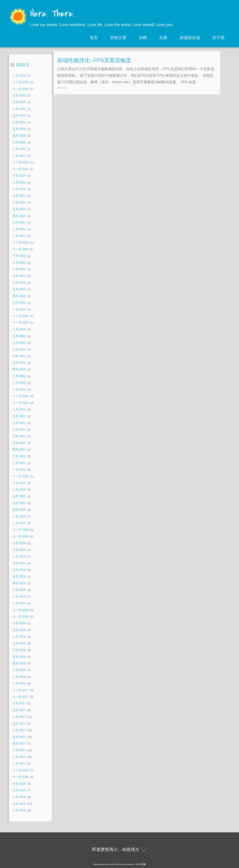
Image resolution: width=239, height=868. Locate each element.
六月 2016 (19, 810)
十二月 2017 (21, 690)
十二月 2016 (21, 770)
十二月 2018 (21, 610)
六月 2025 (19, 122)
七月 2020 (19, 496)
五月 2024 (19, 209)
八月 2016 (19, 797)
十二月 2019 (21, 530)
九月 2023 (19, 263)
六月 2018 (19, 650)
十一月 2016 (21, 777)
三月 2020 (19, 516)
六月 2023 (19, 283)
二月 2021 (19, 463)
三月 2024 (19, 222)
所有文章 (118, 38)
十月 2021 (19, 409)
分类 (163, 38)
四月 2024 (19, 216)
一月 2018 (19, 684)
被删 (144, 864)
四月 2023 (19, 296)
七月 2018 (19, 643)
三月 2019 (19, 590)
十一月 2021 (21, 403)
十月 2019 (19, 543)
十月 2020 (19, 483)
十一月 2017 (21, 697)
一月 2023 (19, 309)
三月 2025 (19, 142)
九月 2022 (19, 336)
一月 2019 (19, 603)
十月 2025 (19, 95)
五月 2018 (19, 657)
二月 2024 (19, 229)
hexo (108, 864)
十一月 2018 (21, 617)
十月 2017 (19, 704)
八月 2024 (19, 189)
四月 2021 (19, 450)
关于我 (218, 38)
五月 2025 (19, 129)
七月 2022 (19, 349)
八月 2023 (19, 269)
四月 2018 (19, 663)
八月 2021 (19, 423)
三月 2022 (19, 376)
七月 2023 (19, 276)
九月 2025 (19, 102)
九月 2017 (19, 710)
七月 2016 (19, 804)
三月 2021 (19, 456)
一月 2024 (19, 236)
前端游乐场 (190, 38)
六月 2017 (19, 730)
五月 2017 (19, 737)
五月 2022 (19, 363)
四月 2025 (19, 136)
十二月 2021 (21, 396)
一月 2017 (19, 764)
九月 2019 (19, 550)
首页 (94, 38)
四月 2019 (19, 583)
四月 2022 (19, 370)
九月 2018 (19, 630)
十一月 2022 (21, 323)
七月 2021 (19, 430)
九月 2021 (19, 416)
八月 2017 (19, 717)
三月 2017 (19, 750)
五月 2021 (19, 443)
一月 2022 (19, 389)
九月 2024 (19, 182)
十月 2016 (19, 784)
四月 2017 (19, 743)
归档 (143, 38)
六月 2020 (19, 503)
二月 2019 (19, 597)
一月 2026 (19, 75)
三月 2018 (19, 670)
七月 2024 (19, 196)
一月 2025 (19, 156)
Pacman (129, 864)
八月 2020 (19, 490)
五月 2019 (19, 577)
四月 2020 (19, 510)
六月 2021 (19, 436)
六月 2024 (19, 202)
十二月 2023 (21, 243)
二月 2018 (19, 677)
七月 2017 (19, 723)
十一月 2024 (21, 169)
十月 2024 (19, 176)
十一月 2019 (21, 536)
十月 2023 (19, 256)
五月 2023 (19, 289)
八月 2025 (19, 109)
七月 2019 (19, 563)
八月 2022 (19, 343)
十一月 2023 (21, 249)
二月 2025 (19, 149)
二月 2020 (19, 523)
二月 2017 (19, 757)
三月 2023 (19, 303)
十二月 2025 (21, 82)
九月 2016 (19, 790)
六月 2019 (19, 570)
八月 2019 (19, 557)
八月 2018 (19, 637)
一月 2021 (19, 470)
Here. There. (52, 14)
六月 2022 (19, 356)
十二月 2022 (21, 316)
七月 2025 (19, 116)
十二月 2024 (21, 162)
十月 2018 (19, 623)
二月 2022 (19, 383)
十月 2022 (19, 329)
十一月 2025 (21, 89)
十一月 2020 (21, 476)
